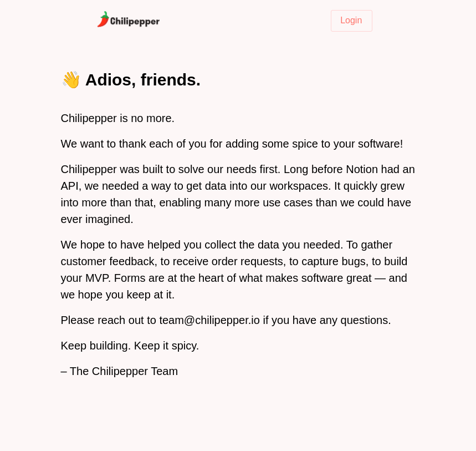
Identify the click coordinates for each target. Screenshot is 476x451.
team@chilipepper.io (209, 320)
